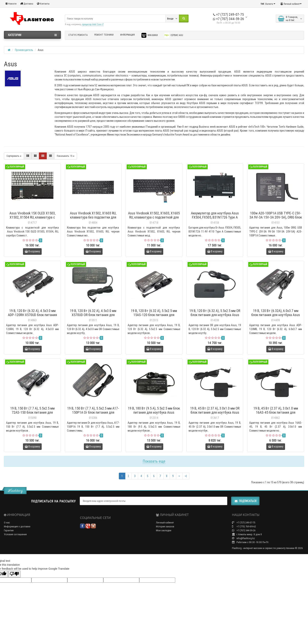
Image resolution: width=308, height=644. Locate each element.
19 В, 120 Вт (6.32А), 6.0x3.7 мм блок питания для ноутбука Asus (276, 313)
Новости (11, 4)
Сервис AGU (174, 35)
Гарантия (9, 530)
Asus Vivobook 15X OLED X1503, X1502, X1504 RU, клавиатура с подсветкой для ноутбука (32, 217)
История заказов (165, 526)
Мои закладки (164, 530)
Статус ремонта (78, 35)
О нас (7, 523)
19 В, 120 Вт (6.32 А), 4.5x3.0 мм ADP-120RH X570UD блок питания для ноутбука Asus (32, 315)
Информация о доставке (17, 526)
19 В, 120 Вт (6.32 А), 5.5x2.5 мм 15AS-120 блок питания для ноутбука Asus (154, 315)
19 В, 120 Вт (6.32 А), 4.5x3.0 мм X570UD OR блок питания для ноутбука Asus (93, 315)
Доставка (27, 4)
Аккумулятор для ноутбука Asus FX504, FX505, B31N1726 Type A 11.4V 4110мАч (215, 217)
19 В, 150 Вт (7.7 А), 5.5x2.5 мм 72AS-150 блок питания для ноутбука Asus (32, 412)
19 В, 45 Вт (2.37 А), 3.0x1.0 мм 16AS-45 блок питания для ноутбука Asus (276, 412)
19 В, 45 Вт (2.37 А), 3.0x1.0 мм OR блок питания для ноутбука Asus (215, 410)
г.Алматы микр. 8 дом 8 (247, 534)
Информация (127, 35)
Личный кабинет (165, 523)
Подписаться (245, 501)
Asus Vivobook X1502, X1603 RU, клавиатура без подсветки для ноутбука (93, 217)
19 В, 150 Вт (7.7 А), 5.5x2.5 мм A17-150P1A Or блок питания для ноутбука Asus (93, 412)
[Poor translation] (14, 574)
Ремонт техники (104, 35)
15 (66, 156)
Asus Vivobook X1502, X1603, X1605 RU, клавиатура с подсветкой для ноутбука (154, 217)
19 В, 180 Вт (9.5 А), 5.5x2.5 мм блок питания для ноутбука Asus (154, 410)
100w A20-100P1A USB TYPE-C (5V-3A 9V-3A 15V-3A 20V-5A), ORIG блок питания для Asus (276, 217)
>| (186, 476)
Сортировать (14, 156)
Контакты (43, 4)
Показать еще (154, 461)
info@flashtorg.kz (243, 538)
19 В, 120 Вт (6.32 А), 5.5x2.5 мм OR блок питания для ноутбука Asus (215, 313)
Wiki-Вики (150, 35)
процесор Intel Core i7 (93, 24)
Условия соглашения (15, 534)
